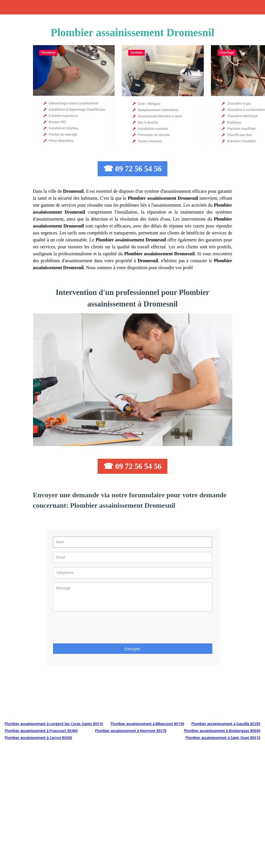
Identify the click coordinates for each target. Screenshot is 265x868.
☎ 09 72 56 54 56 (132, 169)
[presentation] (97, 629)
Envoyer (132, 649)
